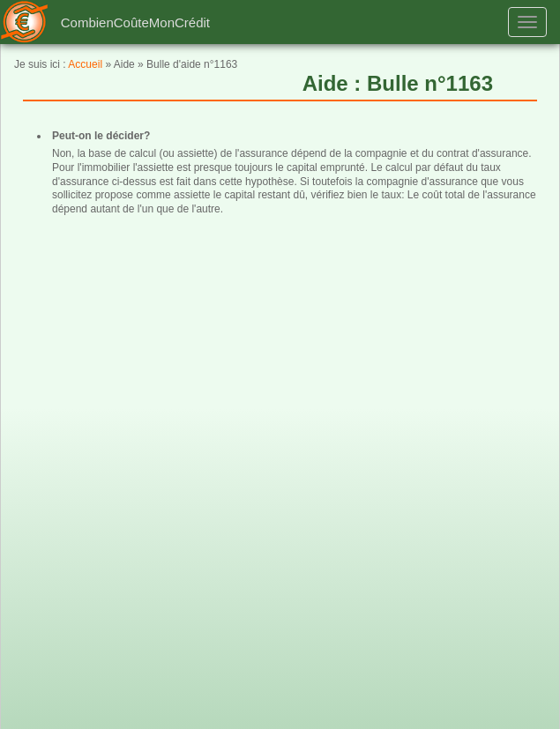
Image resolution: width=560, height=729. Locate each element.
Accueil (85, 64)
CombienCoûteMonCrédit (135, 22)
